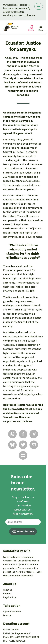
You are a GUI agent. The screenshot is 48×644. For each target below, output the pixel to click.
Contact (7, 594)
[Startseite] (11, 27)
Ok (39, 6)
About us (8, 590)
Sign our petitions (12, 612)
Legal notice (10, 597)
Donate (7, 615)
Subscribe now (23, 532)
